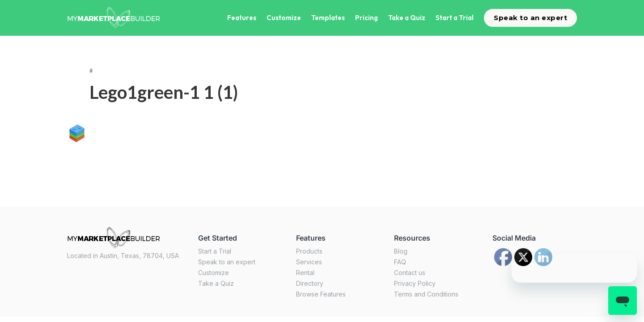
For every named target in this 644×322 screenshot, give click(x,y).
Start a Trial (455, 18)
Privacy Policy (415, 283)
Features (242, 18)
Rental (305, 273)
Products (309, 251)
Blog (401, 251)
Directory (310, 283)
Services (309, 262)
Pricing (366, 18)
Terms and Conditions (426, 294)
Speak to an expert (530, 18)
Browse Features (321, 294)
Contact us (410, 273)
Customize (284, 18)
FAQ (400, 262)
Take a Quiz (407, 18)
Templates (328, 18)
